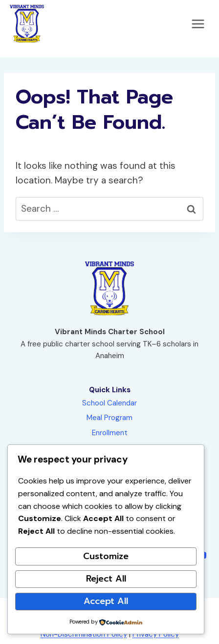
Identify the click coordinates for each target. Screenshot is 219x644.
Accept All (106, 601)
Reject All (106, 579)
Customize (106, 556)
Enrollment (110, 433)
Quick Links (110, 390)
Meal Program (109, 418)
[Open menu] (198, 24)
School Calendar (109, 403)
